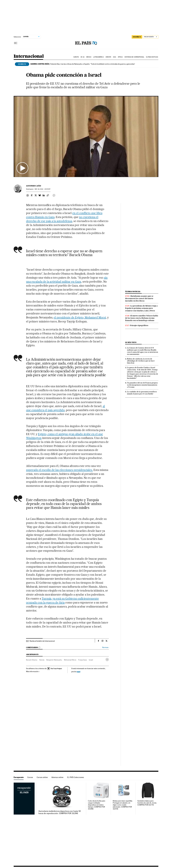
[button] (86, 136)
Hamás (42, 660)
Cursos (30, 777)
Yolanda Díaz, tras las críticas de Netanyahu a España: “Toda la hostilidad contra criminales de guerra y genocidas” (83, 64)
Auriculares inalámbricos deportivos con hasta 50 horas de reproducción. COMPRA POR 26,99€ (60, 812)
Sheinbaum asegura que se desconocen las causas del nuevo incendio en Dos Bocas (139, 298)
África (120, 57)
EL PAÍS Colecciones (76, 777)
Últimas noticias (152, 57)
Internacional (29, 56)
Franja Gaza (82, 660)
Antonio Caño (34, 186)
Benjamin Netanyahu (54, 660)
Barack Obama (32, 660)
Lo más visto (131, 342)
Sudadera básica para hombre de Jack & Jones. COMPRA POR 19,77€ (147, 803)
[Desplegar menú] (16, 43)
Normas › (106, 647)
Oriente (108, 57)
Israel (91, 660)
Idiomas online (57, 777)
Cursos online (42, 777)
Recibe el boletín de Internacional (42, 641)
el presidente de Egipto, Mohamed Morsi (80, 317)
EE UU (83, 57)
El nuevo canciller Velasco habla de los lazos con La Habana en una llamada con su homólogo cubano (142, 318)
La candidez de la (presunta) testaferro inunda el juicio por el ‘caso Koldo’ (142, 393)
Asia (114, 57)
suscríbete (137, 37)
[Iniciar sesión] (151, 37)
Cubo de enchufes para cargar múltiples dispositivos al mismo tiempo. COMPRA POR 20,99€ (97, 805)
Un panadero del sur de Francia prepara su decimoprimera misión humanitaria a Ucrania (142, 385)
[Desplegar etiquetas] (107, 660)
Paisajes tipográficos (139, 325)
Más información (33, 671)
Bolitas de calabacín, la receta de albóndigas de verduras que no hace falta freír (141, 361)
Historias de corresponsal (134, 57)
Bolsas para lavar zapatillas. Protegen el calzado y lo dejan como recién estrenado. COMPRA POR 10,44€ (123, 805)
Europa (76, 57)
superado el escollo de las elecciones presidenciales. (59, 470)
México (89, 57)
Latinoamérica (98, 57)
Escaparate (19, 777)
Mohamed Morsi (70, 660)
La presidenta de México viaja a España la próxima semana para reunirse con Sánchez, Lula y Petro (141, 308)
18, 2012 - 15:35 (43, 189)
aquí (79, 672)
